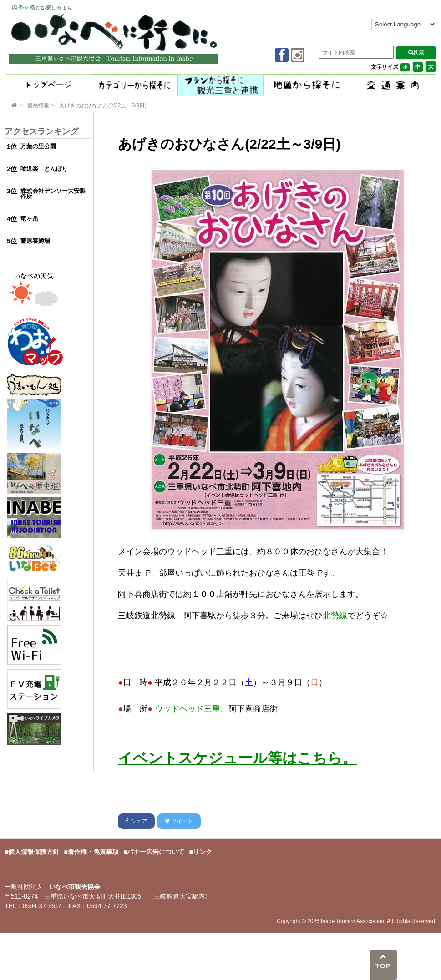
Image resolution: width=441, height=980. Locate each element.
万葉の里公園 (38, 146)
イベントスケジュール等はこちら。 (237, 758)
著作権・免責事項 (93, 852)
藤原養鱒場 (35, 241)
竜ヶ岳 (29, 219)
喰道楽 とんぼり (44, 169)
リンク (203, 852)
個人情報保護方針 (34, 852)
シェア (136, 821)
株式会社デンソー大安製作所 (53, 194)
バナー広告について (156, 852)
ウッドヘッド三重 (188, 709)
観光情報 (38, 106)
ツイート (179, 821)
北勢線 (335, 616)
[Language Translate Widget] (404, 24)
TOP (383, 961)
